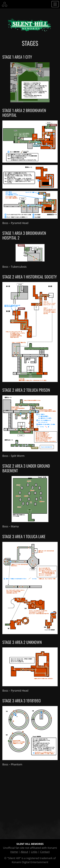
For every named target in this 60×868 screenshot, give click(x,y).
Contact (45, 852)
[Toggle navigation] (55, 4)
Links (34, 852)
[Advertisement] (30, 802)
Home (14, 852)
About (24, 852)
